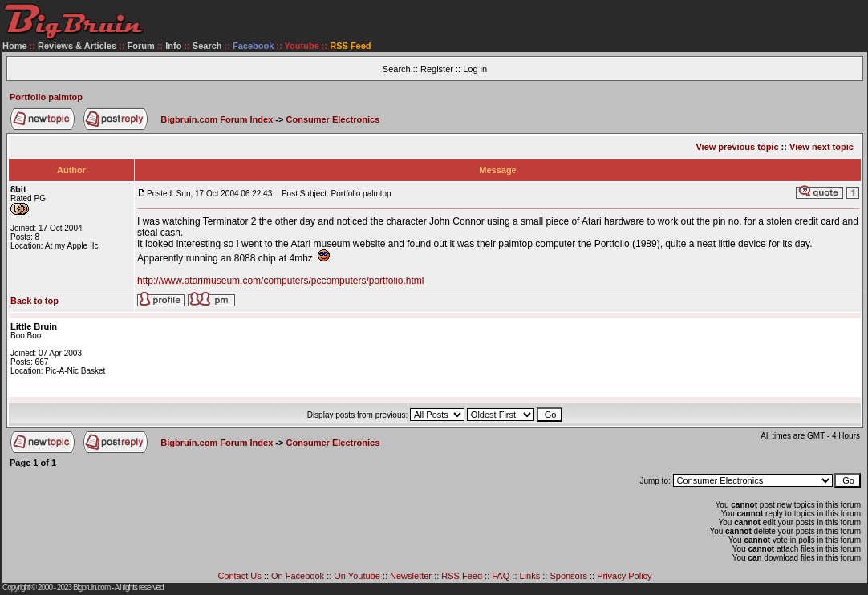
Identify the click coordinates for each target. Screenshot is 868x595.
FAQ (501, 576)
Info (173, 46)
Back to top (34, 301)
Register (437, 69)
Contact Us (239, 576)
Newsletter (411, 576)
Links (530, 576)
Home (15, 46)
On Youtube (357, 576)
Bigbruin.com (91, 587)
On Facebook (298, 576)
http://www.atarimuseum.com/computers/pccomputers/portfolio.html (280, 281)
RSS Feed (462, 576)
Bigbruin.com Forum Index (217, 119)
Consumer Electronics (333, 119)
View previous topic (737, 147)
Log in (475, 69)
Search (207, 46)
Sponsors (568, 576)
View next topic (821, 147)
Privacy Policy (624, 576)
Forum (141, 46)
